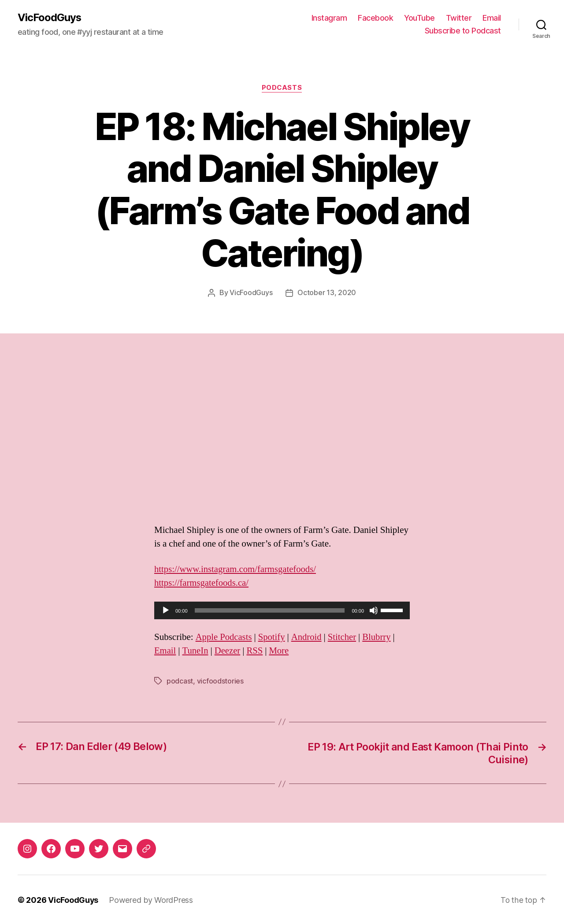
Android (308, 637)
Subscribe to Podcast (463, 31)
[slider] (270, 610)
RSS (256, 651)
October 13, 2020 (327, 293)
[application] (282, 610)
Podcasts (282, 88)
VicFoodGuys (50, 18)
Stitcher (344, 637)
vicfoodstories (220, 681)
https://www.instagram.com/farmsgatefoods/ (236, 569)
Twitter (459, 18)
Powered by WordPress (151, 899)
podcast (180, 681)
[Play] (166, 610)
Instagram (329, 18)
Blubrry (379, 637)
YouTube (419, 18)
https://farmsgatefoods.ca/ (202, 583)
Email (492, 18)
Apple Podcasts (224, 637)
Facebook (375, 18)
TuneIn (196, 651)
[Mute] (374, 610)
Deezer (228, 651)
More (281, 651)
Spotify (273, 637)
